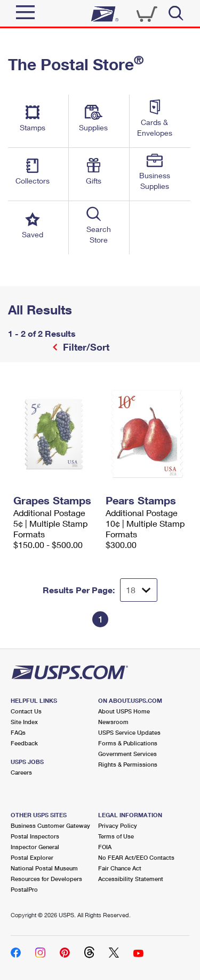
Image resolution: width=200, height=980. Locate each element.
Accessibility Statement (131, 879)
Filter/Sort (85, 347)
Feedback (24, 743)
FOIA (105, 847)
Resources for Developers (46, 879)
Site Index (24, 722)
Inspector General (35, 847)
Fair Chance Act (120, 868)
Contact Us (26, 711)
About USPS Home (124, 711)
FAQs (18, 732)
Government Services (127, 754)
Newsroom (113, 722)
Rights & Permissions (128, 764)
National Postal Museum (44, 868)
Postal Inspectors (35, 836)
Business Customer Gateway (50, 825)
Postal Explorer (32, 857)
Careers (21, 772)
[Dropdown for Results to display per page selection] (139, 590)
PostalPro (24, 889)
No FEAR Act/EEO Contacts (136, 857)
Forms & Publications (128, 743)
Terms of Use (116, 836)
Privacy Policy (118, 825)
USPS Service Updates (129, 732)
